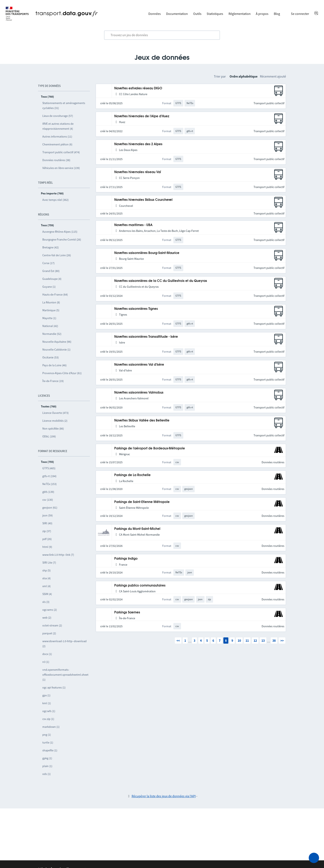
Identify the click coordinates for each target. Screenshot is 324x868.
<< (178, 641)
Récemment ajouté (273, 76)
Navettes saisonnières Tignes (136, 309)
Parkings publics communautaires (140, 586)
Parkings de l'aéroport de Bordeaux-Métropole (150, 448)
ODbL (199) (49, 436)
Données (155, 14)
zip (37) (47, 531)
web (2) (47, 618)
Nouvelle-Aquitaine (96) (57, 342)
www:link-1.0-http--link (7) (58, 555)
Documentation (177, 14)
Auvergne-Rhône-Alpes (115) (60, 232)
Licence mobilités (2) (55, 421)
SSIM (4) (47, 594)
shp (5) (46, 570)
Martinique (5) (51, 310)
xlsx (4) (46, 578)
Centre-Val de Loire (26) (57, 255)
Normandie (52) (52, 334)
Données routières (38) (56, 160)
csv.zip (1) (48, 719)
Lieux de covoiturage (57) (58, 116)
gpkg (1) (47, 758)
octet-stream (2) (52, 625)
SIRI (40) (47, 523)
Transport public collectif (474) (61, 152)
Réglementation (240, 14)
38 (274, 641)
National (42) (50, 326)
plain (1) (47, 766)
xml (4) (46, 586)
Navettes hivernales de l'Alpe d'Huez (142, 116)
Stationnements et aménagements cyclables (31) (64, 105)
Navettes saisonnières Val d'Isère (139, 365)
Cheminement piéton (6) (57, 144)
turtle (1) (48, 742)
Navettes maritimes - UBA (133, 225)
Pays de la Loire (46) (54, 365)
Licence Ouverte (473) (55, 413)
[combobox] (162, 35)
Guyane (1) (49, 287)
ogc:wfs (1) (49, 711)
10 (239, 641)
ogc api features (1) (54, 687)
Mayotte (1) (49, 318)
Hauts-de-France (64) (55, 295)
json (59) (48, 515)
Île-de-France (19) (53, 381)
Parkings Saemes (127, 612)
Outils (197, 14)
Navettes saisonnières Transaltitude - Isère (146, 337)
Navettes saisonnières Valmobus (139, 393)
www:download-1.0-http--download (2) (64, 644)
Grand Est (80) (51, 271)
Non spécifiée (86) (53, 429)
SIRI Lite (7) (49, 563)
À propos (262, 14)
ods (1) (46, 774)
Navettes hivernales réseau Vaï (138, 172)
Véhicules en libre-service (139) (61, 168)
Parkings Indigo (126, 559)
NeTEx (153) (49, 484)
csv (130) (48, 500)
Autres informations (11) (57, 136)
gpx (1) (46, 695)
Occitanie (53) (51, 357)
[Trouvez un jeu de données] (162, 35)
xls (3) (46, 602)
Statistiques (215, 14)
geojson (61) (50, 508)
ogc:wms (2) (50, 610)
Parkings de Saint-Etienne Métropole (142, 502)
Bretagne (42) (51, 247)
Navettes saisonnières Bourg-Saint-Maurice (147, 253)
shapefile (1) (50, 750)
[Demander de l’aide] (314, 858)
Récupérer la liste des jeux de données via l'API (164, 796)
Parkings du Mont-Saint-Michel (137, 529)
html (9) (47, 547)
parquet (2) (49, 633)
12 (255, 641)
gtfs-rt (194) (49, 476)
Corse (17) (48, 263)
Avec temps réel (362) (55, 200)
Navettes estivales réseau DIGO (138, 88)
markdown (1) (51, 727)
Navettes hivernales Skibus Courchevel (143, 200)
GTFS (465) (49, 468)
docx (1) (47, 654)
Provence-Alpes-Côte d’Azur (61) (62, 373)
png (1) (47, 735)
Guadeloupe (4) (52, 279)
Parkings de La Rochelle (132, 475)
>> (282, 641)
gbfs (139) (48, 492)
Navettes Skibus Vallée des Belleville (142, 421)
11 (247, 641)
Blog (277, 14)
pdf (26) (47, 539)
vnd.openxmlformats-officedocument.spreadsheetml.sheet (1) (65, 675)
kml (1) (47, 703)
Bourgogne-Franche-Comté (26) (62, 239)
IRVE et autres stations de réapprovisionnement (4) (58, 126)
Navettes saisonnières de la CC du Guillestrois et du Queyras (161, 281)
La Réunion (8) (51, 302)
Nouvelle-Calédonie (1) (56, 350)
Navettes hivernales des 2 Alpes (138, 144)
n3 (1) (46, 662)
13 (263, 641)
